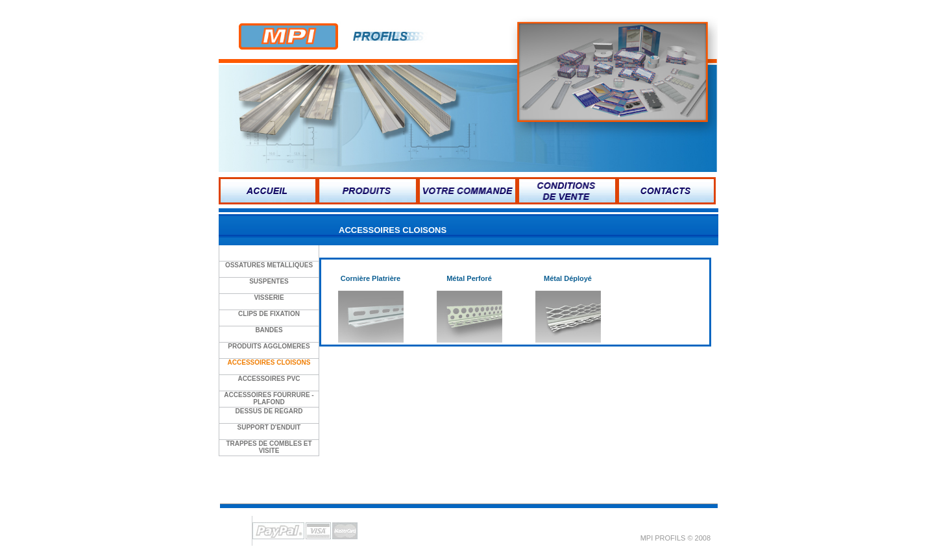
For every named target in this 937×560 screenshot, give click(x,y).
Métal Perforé (469, 278)
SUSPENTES (269, 281)
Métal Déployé (568, 278)
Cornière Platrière (371, 278)
